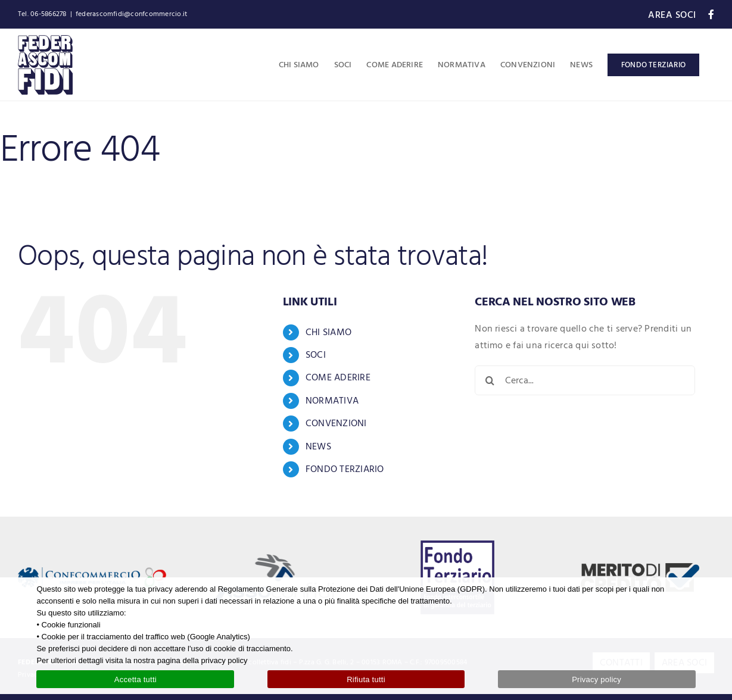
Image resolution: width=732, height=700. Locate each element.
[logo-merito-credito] (640, 568)
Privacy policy (596, 679)
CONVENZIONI (336, 423)
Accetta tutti (136, 679)
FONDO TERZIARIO (345, 469)
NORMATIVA (332, 401)
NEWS (318, 446)
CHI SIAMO (328, 332)
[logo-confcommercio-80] (92, 572)
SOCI (316, 355)
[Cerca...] (585, 380)
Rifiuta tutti (366, 679)
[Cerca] (490, 380)
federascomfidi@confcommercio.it (131, 14)
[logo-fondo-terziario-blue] (457, 545)
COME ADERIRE (338, 377)
